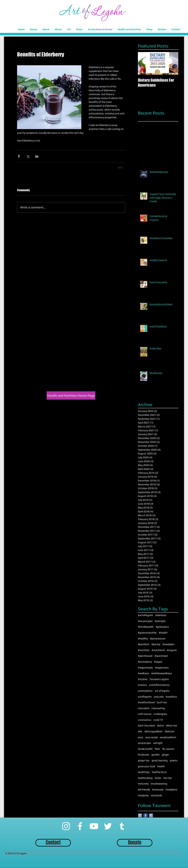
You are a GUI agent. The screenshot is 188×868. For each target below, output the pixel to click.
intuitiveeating (159, 784)
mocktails (156, 795)
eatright (158, 743)
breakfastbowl (146, 702)
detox (160, 725)
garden (156, 755)
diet (140, 731)
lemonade (158, 789)
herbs (158, 778)
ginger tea (144, 760)
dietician (170, 731)
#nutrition (144, 650)
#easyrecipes (145, 621)
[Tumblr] (122, 826)
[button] (34, 29)
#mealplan (168, 644)
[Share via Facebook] (19, 156)
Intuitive (143, 679)
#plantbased (145, 656)
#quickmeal (161, 656)
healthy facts (159, 772)
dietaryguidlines (153, 731)
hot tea (168, 778)
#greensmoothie (147, 633)
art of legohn (162, 691)
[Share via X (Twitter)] (28, 156)
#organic (172, 650)
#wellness (143, 673)
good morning (160, 760)
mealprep (143, 795)
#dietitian (161, 615)
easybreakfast (168, 737)
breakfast (171, 697)
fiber (157, 749)
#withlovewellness (162, 673)
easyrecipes (144, 743)
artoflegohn (145, 697)
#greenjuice (162, 627)
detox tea (171, 725)
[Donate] (135, 843)
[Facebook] (80, 826)
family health (145, 749)
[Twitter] (108, 826)
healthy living (145, 778)
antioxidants (145, 691)
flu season (168, 749)
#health (163, 633)
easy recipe (151, 737)
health (161, 766)
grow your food (147, 766)
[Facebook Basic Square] (145, 815)
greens (174, 760)
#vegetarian (162, 668)
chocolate (144, 708)
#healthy (143, 638)
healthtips (144, 772)
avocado (159, 697)
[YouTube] (94, 826)
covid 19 (158, 720)
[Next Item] (172, 63)
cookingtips (160, 714)
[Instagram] (66, 826)
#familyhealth (146, 627)
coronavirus (145, 720)
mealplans (171, 789)
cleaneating (158, 708)
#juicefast (144, 644)
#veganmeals (145, 668)
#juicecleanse (158, 638)
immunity (143, 784)
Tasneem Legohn (159, 679)
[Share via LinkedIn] (37, 156)
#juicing (156, 644)
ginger (165, 755)
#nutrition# (158, 650)
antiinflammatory (159, 685)
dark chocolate (146, 725)
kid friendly (144, 789)
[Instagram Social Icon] (140, 815)
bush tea (162, 702)
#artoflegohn (145, 615)
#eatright (160, 621)
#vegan (158, 662)
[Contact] (53, 843)
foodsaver (144, 755)
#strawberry (145, 662)
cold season (145, 714)
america (142, 685)
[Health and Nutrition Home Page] (71, 395)
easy (140, 737)
